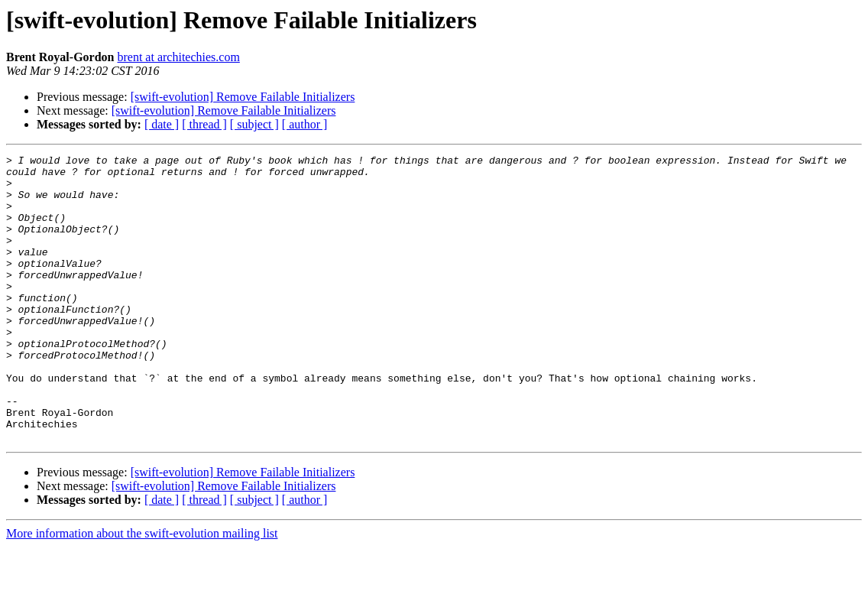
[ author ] (305, 124)
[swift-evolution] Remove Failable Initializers (243, 97)
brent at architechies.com (178, 57)
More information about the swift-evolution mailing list (142, 591)
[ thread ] (204, 124)
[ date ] (162, 124)
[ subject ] (254, 124)
